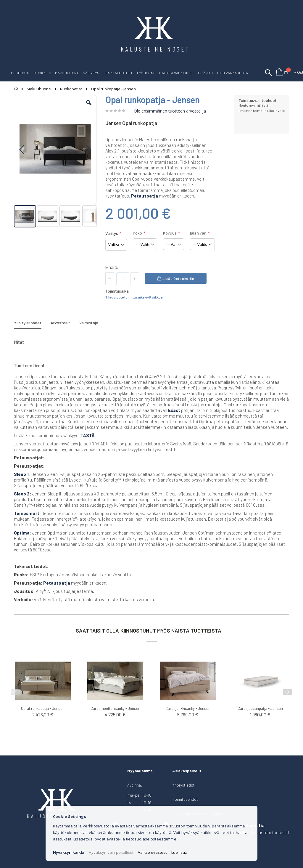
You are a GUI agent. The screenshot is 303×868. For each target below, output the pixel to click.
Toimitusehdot (185, 799)
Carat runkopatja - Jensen (43, 708)
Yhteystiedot (183, 785)
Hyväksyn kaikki (69, 852)
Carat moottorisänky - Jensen (115, 708)
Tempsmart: (27, 513)
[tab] (32, 324)
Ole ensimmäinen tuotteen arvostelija (170, 111)
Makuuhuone (39, 89)
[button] (89, 107)
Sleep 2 (22, 494)
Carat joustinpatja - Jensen (260, 708)
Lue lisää (179, 852)
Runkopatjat (71, 89)
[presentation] (288, 692)
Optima (22, 533)
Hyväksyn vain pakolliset (111, 852)
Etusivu (16, 89)
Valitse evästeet (152, 852)
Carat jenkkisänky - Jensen (188, 708)
